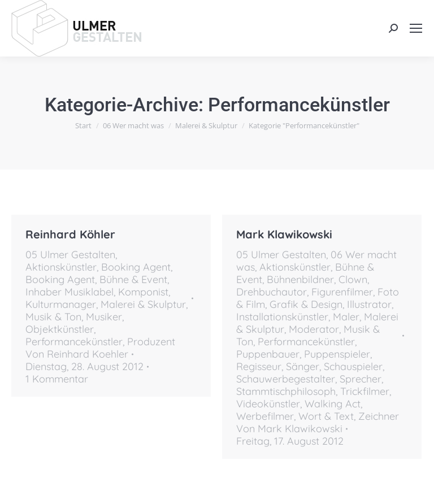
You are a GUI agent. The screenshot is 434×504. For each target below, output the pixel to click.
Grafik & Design (306, 304)
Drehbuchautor (272, 292)
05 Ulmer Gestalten (70, 255)
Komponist (143, 292)
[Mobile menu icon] (416, 28)
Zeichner (379, 416)
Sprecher (361, 379)
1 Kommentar (57, 379)
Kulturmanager (61, 304)
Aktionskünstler (61, 267)
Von (77, 354)
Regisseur (259, 366)
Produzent (151, 342)
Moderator (314, 329)
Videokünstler (268, 404)
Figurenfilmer (342, 292)
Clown (353, 279)
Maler (346, 317)
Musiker (104, 317)
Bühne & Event (133, 279)
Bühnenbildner (300, 279)
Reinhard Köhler (70, 234)
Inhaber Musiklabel (70, 292)
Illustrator (369, 304)
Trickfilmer (365, 391)
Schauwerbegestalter (286, 379)
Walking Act (333, 404)
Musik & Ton (53, 317)
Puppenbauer (268, 354)
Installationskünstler (282, 317)
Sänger (303, 366)
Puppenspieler (337, 354)
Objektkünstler (60, 329)
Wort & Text (326, 416)
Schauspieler (353, 366)
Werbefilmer (265, 416)
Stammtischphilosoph (286, 391)
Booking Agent (136, 267)
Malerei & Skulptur (143, 304)
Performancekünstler (74, 342)
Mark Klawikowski (284, 234)
